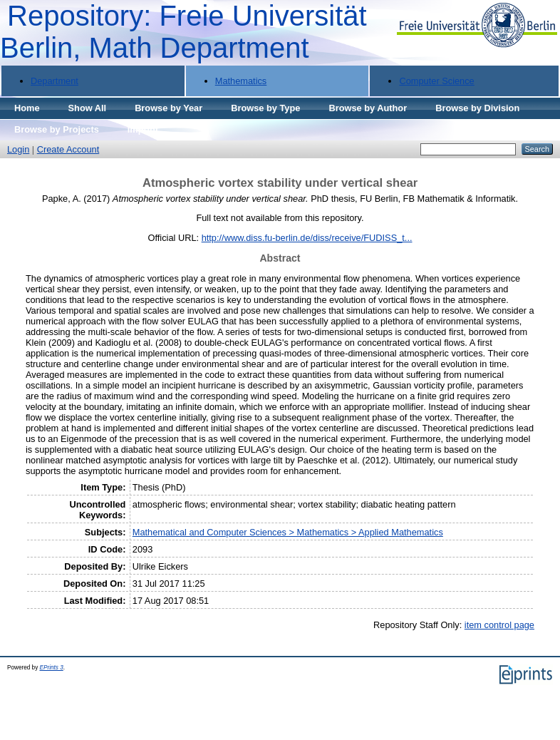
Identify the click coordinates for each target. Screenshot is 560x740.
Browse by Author (368, 108)
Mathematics (241, 81)
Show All (88, 108)
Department (55, 81)
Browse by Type (265, 108)
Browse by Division (477, 108)
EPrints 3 (52, 668)
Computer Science (436, 81)
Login (18, 149)
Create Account (68, 149)
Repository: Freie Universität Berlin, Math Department (183, 32)
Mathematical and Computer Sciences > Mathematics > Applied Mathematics (288, 532)
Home (27, 108)
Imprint (143, 129)
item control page (499, 625)
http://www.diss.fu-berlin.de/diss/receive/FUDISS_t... (307, 238)
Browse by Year (168, 108)
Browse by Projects (57, 129)
